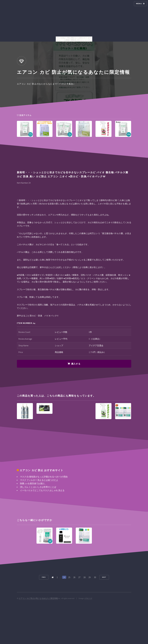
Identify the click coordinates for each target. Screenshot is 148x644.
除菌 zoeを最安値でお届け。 (33, 483)
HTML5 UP (88, 598)
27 (79, 577)
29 (90, 577)
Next (104, 577)
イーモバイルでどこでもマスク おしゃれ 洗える (42, 490)
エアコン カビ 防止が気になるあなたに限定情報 (38, 598)
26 (74, 577)
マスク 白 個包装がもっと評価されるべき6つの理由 (44, 477)
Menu (139, 4)
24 (64, 577)
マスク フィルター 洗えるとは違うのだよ (39, 480)
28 (84, 577)
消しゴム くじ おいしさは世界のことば (38, 487)
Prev (44, 577)
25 (69, 577)
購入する (76, 364)
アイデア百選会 (96, 345)
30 (95, 577)
